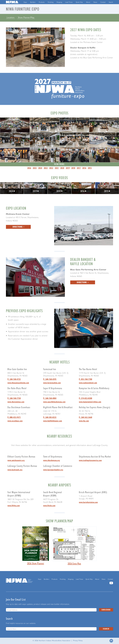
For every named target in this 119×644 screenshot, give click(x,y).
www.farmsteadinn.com (52, 383)
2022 (51, 168)
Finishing (51, 2)
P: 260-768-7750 (14, 398)
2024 (40, 168)
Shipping (59, 2)
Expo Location (16, 208)
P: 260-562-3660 (85, 417)
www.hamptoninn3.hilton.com (90, 402)
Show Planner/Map (26, 17)
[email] (51, 610)
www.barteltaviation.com (88, 502)
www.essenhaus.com (15, 421)
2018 (73, 168)
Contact (103, 2)
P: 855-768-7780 (85, 379)
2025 (35, 168)
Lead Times (69, 2)
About (88, 2)
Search (111, 2)
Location (11, 17)
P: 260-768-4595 (50, 379)
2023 (46, 168)
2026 (29, 168)
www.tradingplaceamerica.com (90, 460)
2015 (90, 168)
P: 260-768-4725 (14, 379)
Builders (33, 2)
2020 (62, 168)
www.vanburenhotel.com (88, 383)
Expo (25, 2)
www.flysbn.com (49, 505)
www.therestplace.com (16, 402)
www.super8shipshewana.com (54, 402)
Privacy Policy (78, 640)
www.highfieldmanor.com (53, 421)
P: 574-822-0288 (85, 398)
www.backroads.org (15, 470)
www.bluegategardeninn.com (18, 383)
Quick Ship (79, 2)
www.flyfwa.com (14, 505)
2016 (84, 168)
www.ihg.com (84, 421)
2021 (57, 168)
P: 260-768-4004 (50, 398)
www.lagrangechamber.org (53, 470)
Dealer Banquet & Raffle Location (83, 261)
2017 (79, 168)
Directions (18, 227)
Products (42, 2)
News (95, 2)
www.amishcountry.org (16, 460)
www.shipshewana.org (52, 460)
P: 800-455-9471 (14, 417)
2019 (68, 168)
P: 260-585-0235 (50, 417)
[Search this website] (51, 629)
